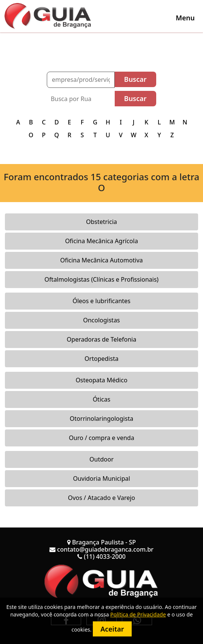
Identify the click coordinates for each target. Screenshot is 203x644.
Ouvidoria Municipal (101, 478)
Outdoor (101, 459)
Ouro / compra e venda (101, 438)
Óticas (102, 399)
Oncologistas (101, 320)
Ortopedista (101, 359)
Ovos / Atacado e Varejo (101, 498)
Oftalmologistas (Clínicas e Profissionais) (101, 279)
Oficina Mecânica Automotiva (101, 260)
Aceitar (112, 629)
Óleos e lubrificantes (101, 301)
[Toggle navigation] (185, 18)
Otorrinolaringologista (101, 419)
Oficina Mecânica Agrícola (101, 241)
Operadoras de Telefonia (101, 339)
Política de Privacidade (138, 614)
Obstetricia (101, 222)
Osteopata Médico (101, 380)
